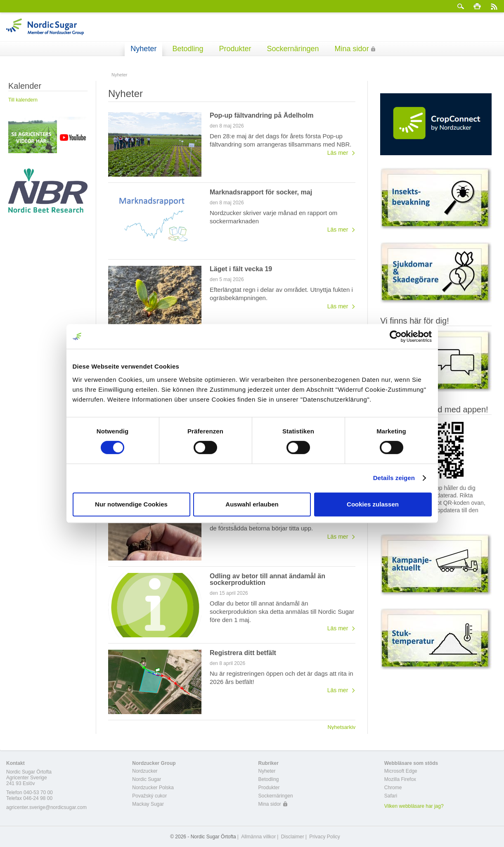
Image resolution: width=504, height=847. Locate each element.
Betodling (188, 49)
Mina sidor (352, 49)
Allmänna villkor (258, 837)
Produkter (235, 49)
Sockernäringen (293, 49)
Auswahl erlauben (252, 504)
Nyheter (143, 49)
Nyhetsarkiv (341, 727)
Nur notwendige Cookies (131, 504)
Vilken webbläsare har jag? (414, 806)
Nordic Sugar (147, 779)
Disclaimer (293, 837)
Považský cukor (149, 796)
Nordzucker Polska (153, 788)
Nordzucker (145, 771)
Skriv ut (477, 6)
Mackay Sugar (148, 804)
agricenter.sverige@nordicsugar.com (46, 807)
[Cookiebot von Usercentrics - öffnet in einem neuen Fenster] (396, 336)
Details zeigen (394, 478)
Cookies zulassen (373, 504)
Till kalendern (23, 100)
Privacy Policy (325, 837)
